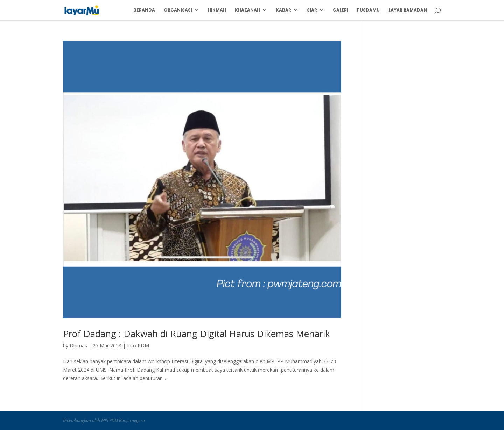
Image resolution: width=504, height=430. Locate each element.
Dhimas (78, 346)
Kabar (283, 10)
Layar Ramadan (408, 10)
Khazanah (247, 10)
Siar (312, 10)
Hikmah (217, 10)
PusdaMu (368, 10)
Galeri (341, 10)
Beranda (144, 10)
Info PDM (138, 346)
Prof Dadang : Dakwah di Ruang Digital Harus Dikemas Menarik (197, 334)
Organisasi (178, 10)
